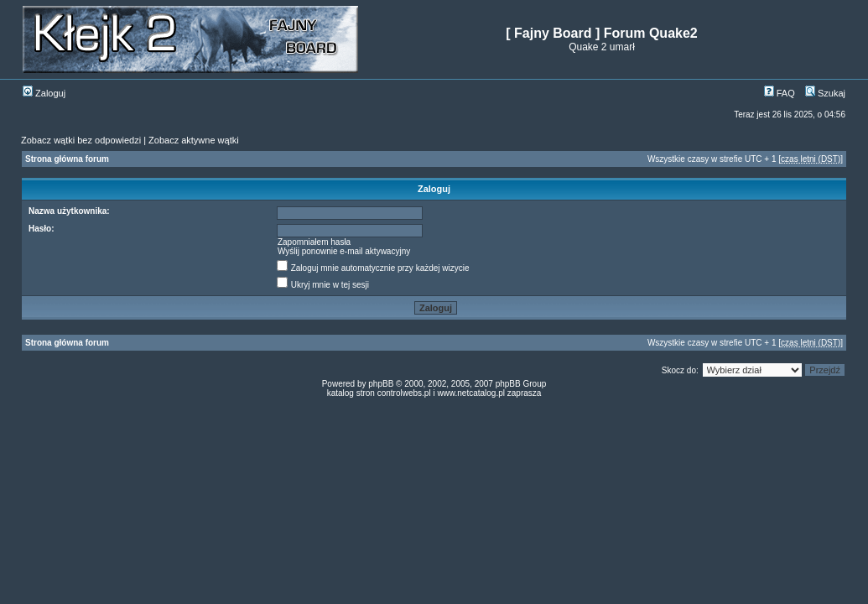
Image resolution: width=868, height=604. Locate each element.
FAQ (780, 93)
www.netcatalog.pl (471, 393)
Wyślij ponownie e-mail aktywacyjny (344, 251)
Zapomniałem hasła (314, 242)
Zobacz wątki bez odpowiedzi (81, 140)
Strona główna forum (67, 159)
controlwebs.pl (404, 393)
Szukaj (825, 93)
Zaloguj (44, 93)
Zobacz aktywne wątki (194, 140)
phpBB (381, 384)
